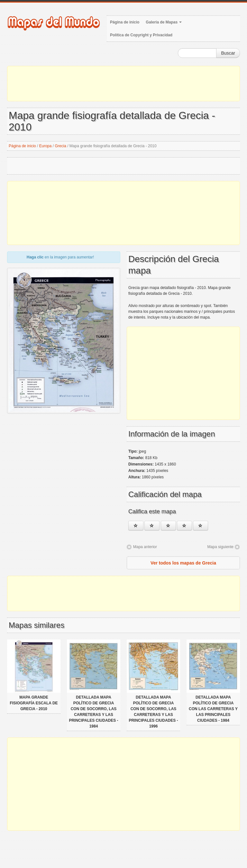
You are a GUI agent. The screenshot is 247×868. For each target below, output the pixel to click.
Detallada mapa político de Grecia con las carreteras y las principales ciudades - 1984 (213, 709)
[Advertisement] (123, 84)
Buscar (228, 53)
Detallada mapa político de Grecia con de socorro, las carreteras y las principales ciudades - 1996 (153, 712)
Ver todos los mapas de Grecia (183, 563)
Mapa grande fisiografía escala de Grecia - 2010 (34, 703)
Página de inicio (125, 22)
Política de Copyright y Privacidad (141, 35)
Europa (46, 146)
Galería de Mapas (164, 22)
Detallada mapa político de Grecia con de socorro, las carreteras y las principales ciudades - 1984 (93, 712)
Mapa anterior (145, 547)
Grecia (61, 146)
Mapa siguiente (220, 547)
